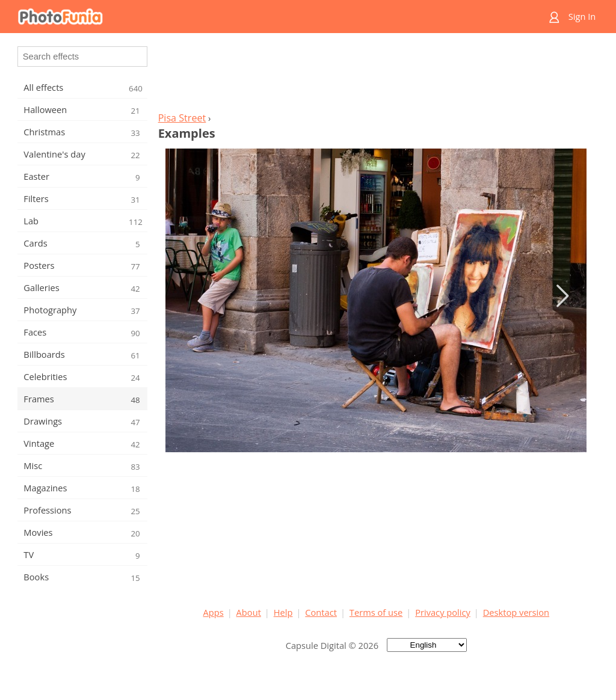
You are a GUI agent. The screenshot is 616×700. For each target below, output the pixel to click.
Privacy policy (443, 612)
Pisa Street (182, 118)
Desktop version (516, 612)
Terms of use (376, 612)
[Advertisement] (376, 76)
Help (283, 612)
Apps (214, 612)
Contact (321, 612)
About (249, 612)
